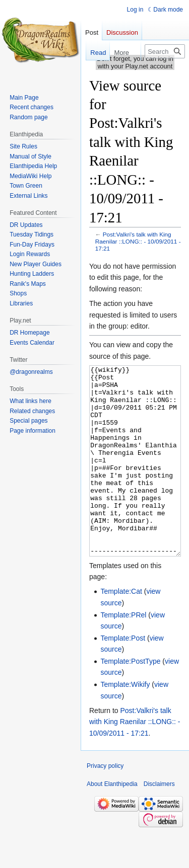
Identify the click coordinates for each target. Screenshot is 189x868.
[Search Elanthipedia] (165, 51)
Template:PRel (123, 653)
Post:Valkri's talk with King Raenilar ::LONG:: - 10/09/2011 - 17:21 (138, 241)
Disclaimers (159, 822)
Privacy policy (105, 804)
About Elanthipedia (112, 822)
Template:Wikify (125, 722)
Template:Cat (121, 629)
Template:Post (123, 676)
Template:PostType (130, 699)
